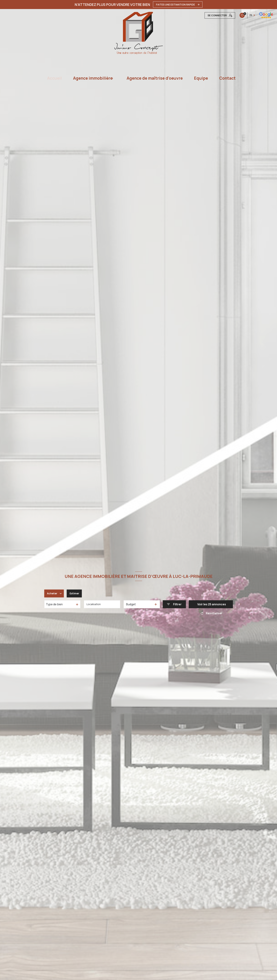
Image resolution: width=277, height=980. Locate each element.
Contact (227, 78)
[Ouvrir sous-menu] (114, 78)
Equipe (201, 78)
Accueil (54, 78)
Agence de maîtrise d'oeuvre (155, 78)
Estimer (76, 593)
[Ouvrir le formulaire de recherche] (174, 604)
